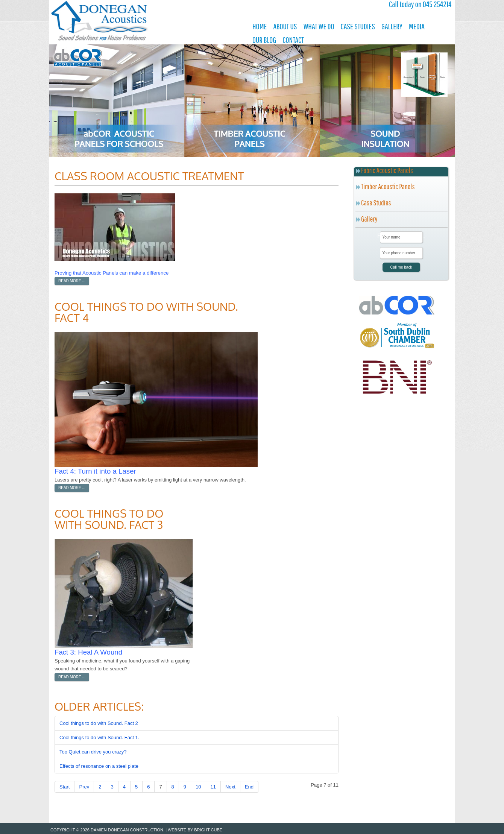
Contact (293, 40)
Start (65, 787)
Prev (84, 787)
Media (417, 26)
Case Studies (358, 26)
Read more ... (72, 281)
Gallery (392, 26)
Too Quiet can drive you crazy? (93, 752)
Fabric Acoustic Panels (387, 170)
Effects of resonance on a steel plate (99, 766)
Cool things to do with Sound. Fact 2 (99, 723)
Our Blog (264, 40)
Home (260, 26)
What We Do (319, 26)
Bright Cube (208, 830)
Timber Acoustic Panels (388, 186)
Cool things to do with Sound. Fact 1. (99, 738)
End (249, 787)
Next (230, 787)
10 (198, 787)
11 (213, 787)
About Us (285, 26)
